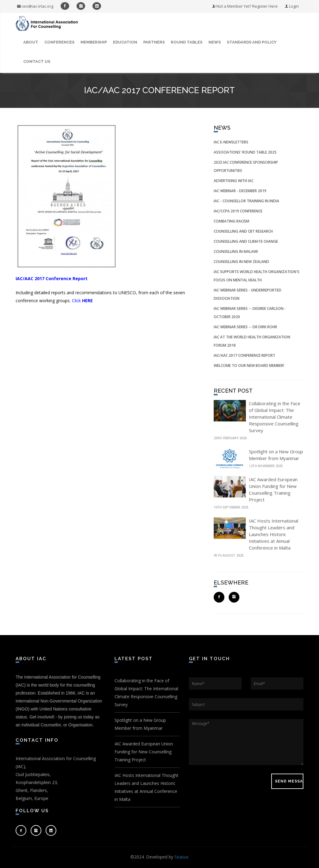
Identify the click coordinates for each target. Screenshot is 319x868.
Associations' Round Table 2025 (245, 152)
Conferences (59, 42)
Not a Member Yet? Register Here (245, 6)
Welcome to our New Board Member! (249, 365)
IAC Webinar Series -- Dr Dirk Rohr (245, 327)
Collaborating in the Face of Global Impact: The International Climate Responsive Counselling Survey (275, 417)
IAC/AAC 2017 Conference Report (244, 355)
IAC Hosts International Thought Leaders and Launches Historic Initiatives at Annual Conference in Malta (274, 534)
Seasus (182, 857)
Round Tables (187, 42)
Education (125, 42)
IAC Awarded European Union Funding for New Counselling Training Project (144, 752)
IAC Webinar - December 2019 (240, 191)
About (31, 42)
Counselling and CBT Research (243, 231)
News (215, 42)
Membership (94, 42)
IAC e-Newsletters (231, 142)
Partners (154, 42)
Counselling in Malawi (236, 251)
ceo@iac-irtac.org (35, 6)
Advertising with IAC (234, 181)
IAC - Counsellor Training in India (246, 201)
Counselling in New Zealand (241, 262)
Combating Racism (231, 221)
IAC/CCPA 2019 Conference (238, 211)
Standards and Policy (252, 42)
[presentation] (235, 781)
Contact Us (37, 61)
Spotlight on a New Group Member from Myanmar (140, 724)
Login (292, 6)
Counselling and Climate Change (246, 241)
